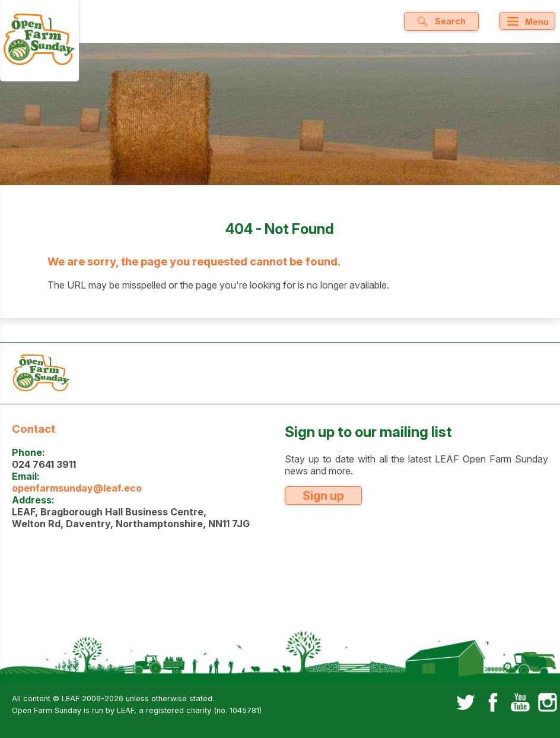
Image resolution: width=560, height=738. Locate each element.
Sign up (323, 496)
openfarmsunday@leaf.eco (77, 488)
